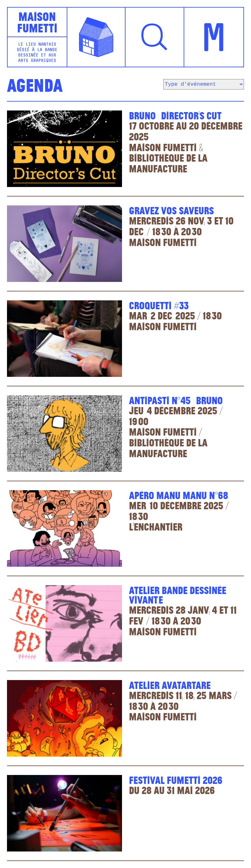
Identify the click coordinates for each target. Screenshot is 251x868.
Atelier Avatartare (170, 685)
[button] (155, 37)
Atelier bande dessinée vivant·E (178, 594)
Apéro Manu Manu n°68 (179, 495)
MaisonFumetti (37, 22)
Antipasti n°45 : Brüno (176, 400)
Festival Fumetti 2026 (176, 780)
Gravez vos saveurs (171, 210)
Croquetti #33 (159, 305)
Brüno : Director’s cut (175, 115)
